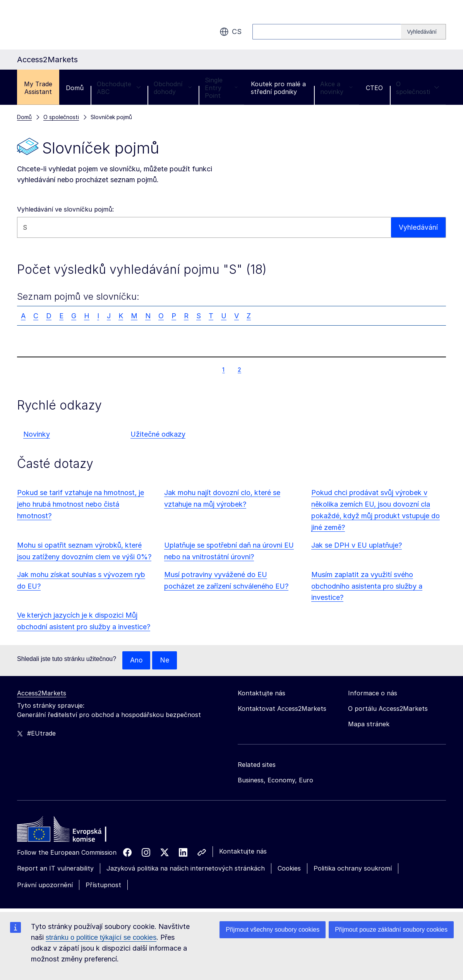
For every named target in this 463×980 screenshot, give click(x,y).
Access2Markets (42, 693)
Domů (75, 88)
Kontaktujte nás (243, 852)
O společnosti (418, 88)
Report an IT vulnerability (55, 869)
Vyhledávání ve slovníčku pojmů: (65, 209)
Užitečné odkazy (158, 434)
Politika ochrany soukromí (353, 869)
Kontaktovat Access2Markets (282, 709)
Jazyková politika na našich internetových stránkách (186, 869)
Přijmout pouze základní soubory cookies (391, 930)
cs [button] (231, 32)
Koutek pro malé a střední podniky (278, 88)
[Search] (424, 32)
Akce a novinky (336, 88)
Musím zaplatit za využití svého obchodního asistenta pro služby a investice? (367, 586)
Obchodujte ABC (119, 88)
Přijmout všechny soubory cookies (273, 930)
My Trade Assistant (38, 88)
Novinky (37, 434)
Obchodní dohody (173, 88)
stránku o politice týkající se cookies (101, 937)
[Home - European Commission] (73, 831)
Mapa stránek (369, 724)
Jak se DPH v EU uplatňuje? (357, 545)
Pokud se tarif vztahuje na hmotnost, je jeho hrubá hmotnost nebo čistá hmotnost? (81, 504)
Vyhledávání (418, 227)
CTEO (374, 88)
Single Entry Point (221, 88)
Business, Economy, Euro (275, 780)
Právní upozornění (45, 885)
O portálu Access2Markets (388, 709)
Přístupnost (103, 885)
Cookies (289, 869)
